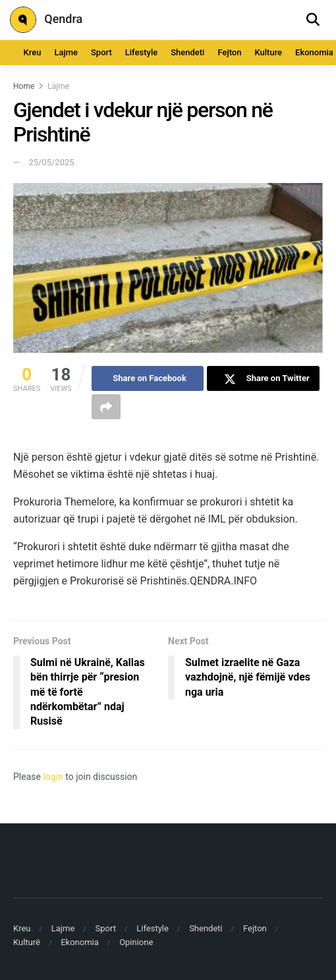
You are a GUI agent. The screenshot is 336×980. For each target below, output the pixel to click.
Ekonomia (80, 942)
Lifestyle (141, 52)
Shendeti (187, 52)
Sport (101, 52)
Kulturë (27, 942)
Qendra (46, 20)
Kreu (33, 52)
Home (24, 86)
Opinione (136, 942)
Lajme (66, 52)
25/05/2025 (51, 162)
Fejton (229, 52)
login (53, 777)
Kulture (268, 52)
